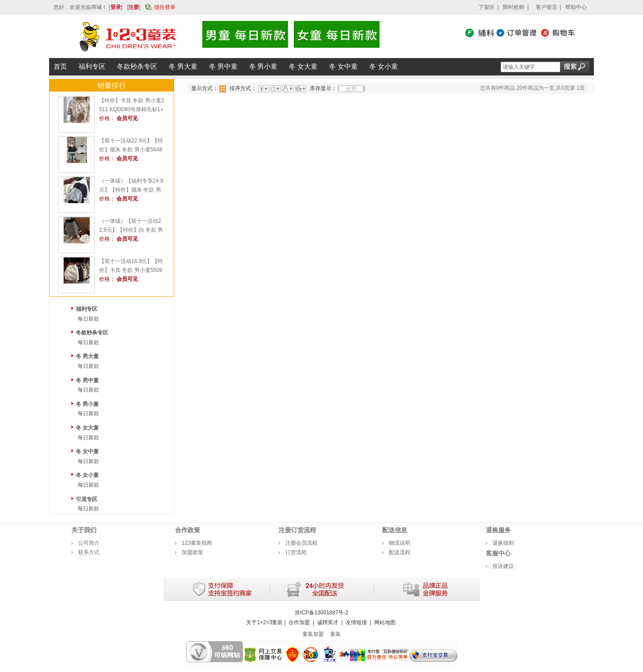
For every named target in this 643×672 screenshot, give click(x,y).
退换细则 (503, 543)
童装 (335, 634)
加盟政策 (192, 552)
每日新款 (88, 319)
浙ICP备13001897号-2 (321, 613)
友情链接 (356, 622)
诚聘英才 (328, 622)
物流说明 (400, 543)
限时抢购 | (516, 7)
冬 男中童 (87, 380)
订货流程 (296, 552)
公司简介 (89, 543)
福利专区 (87, 309)
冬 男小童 (87, 404)
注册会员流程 (301, 543)
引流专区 (87, 499)
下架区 (487, 7)
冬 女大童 (87, 428)
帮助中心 (576, 7)
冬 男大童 (87, 356)
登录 (116, 7)
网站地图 (385, 622)
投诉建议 (503, 566)
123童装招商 (197, 543)
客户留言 (547, 7)
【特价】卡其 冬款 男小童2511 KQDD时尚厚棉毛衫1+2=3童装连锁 (132, 109)
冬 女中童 (87, 451)
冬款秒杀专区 (92, 333)
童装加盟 (313, 634)
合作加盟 (299, 622)
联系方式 (89, 552)
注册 (134, 7)
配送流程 (400, 552)
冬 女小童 (87, 475)
